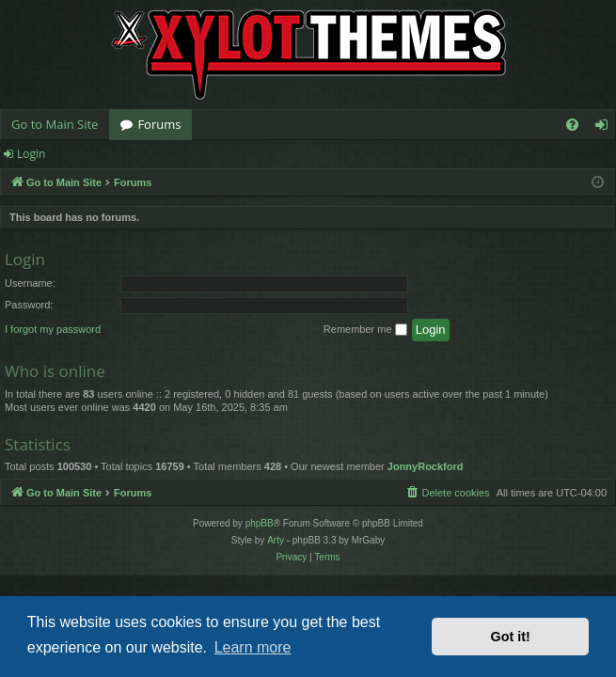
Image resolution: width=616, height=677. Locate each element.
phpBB (260, 523)
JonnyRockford (426, 466)
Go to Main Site (55, 124)
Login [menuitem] (605, 128)
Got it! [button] (511, 637)
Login (31, 154)
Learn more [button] (253, 647)
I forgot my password (53, 329)
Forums (159, 124)
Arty (276, 540)
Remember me (365, 330)
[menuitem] (572, 125)
